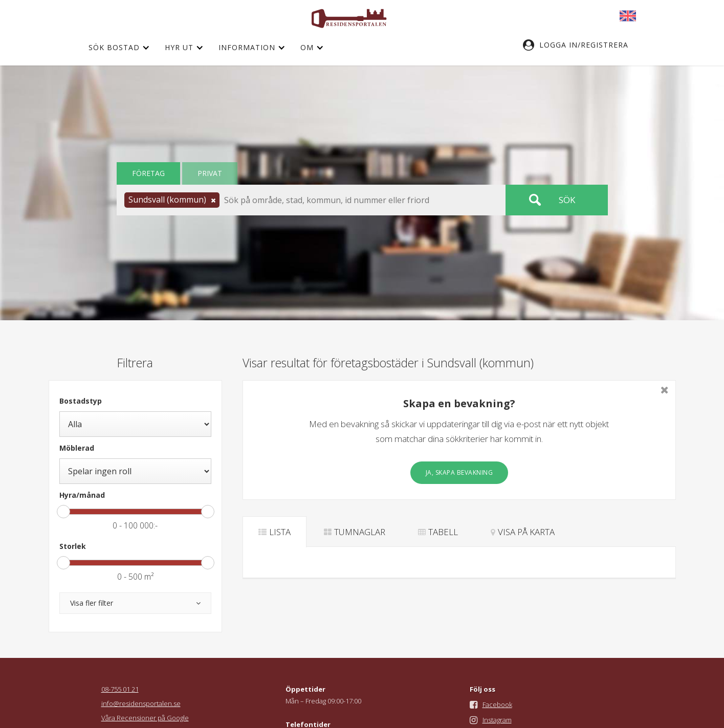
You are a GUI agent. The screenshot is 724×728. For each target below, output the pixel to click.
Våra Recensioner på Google (145, 718)
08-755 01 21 (120, 689)
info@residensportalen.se (141, 703)
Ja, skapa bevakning (459, 472)
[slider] (63, 512)
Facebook (497, 704)
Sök (567, 200)
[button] (581, 45)
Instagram (497, 720)
